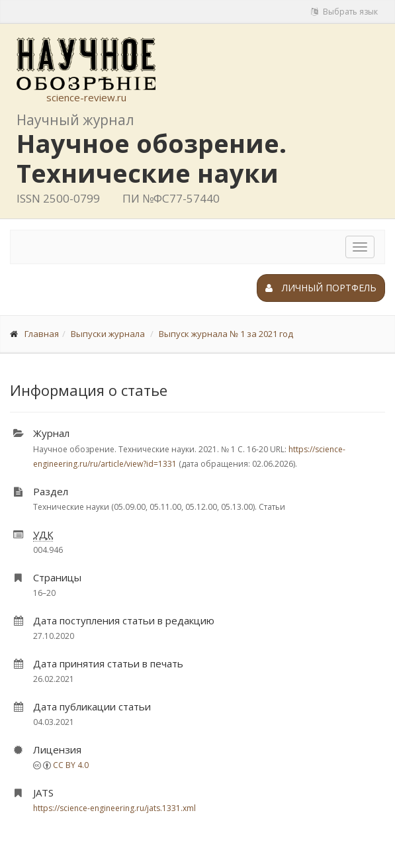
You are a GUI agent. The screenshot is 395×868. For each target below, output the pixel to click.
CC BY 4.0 (71, 765)
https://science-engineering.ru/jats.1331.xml (114, 808)
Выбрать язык (344, 12)
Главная (42, 334)
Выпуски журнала (108, 334)
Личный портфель (321, 288)
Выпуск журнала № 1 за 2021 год (226, 334)
